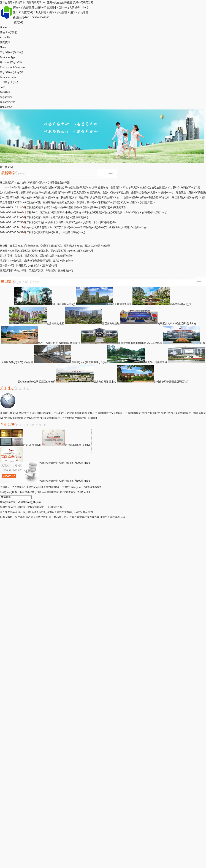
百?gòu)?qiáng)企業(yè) (67, 445)
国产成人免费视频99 (37, 517)
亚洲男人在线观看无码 (112, 517)
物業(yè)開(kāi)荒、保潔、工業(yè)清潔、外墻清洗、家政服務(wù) (36, 270)
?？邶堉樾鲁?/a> (104, 304)
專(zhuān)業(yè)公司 (103, 65)
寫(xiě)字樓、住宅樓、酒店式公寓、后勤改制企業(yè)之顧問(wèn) (36, 256)
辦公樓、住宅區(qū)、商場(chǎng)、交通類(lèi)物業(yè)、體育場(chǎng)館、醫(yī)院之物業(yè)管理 (55, 246)
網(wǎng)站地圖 (79, 12)
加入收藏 (41, 12)
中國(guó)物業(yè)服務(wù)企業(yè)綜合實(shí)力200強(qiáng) (46, 463)
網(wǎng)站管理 (58, 12)
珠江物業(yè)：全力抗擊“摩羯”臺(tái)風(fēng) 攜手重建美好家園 (35, 183)
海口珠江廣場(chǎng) (45, 304)
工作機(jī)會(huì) (103, 85)
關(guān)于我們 (103, 35)
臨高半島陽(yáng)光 (162, 304)
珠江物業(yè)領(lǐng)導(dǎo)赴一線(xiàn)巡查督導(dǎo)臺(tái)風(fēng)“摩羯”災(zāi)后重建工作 (75, 207)
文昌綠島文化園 (37, 323)
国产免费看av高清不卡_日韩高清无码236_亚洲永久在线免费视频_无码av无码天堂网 (47, 2)
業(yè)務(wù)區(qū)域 (103, 75)
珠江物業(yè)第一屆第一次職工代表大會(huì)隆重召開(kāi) (56, 217)
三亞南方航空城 (92, 323)
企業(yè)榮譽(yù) (21, 445)
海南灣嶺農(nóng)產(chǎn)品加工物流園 (121, 343)
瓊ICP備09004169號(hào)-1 (75, 492)
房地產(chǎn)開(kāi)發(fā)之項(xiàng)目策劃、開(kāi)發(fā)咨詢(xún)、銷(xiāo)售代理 (47, 251)
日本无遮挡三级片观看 (12, 517)
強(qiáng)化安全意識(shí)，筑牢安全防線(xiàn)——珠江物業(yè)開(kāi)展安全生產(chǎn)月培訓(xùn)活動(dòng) (85, 227)
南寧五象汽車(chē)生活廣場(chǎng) (158, 323)
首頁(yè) (103, 25)
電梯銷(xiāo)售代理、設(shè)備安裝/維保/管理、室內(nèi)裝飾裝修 (36, 261)
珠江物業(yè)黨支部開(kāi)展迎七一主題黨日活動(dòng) (55, 232)
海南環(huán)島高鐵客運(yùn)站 (70, 362)
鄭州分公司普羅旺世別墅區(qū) (152, 382)
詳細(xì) (93, 418)
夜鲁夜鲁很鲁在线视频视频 (84, 517)
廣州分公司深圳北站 (86, 382)
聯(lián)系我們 (103, 105)
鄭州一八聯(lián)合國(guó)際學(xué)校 (40, 343)
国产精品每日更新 (59, 517)
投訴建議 (103, 95)
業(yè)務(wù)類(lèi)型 (103, 55)
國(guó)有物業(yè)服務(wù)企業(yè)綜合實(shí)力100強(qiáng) (46, 481)
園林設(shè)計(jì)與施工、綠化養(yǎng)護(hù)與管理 (29, 266)
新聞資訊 (103, 45)
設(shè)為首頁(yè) (23, 12)
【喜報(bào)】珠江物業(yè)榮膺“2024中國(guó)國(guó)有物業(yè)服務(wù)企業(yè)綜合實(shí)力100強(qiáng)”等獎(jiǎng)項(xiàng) (96, 212)
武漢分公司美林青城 (137, 362)
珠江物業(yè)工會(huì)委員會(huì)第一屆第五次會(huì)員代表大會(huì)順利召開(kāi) (70, 222)
